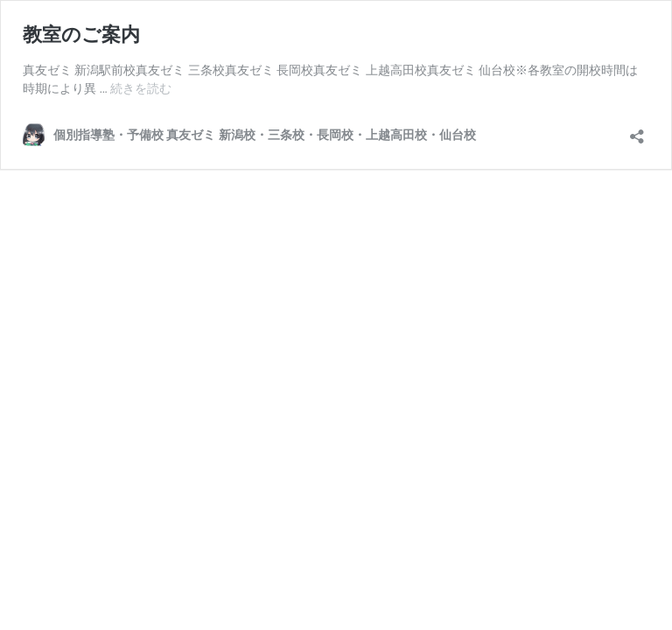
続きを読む (141, 88)
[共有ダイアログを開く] (637, 131)
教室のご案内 (81, 35)
